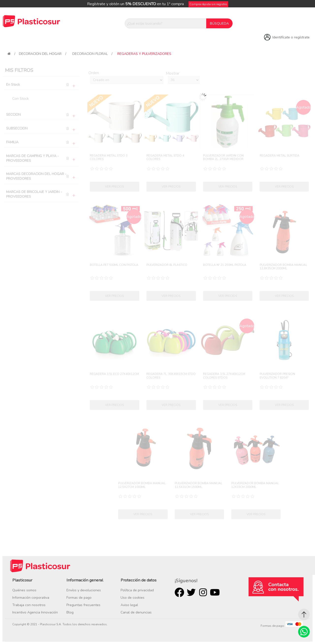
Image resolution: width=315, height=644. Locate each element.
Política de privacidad (137, 590)
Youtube (215, 592)
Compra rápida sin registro (208, 4)
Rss (203, 592)
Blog (70, 612)
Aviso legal (129, 605)
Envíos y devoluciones (84, 590)
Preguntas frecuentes (83, 605)
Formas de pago (79, 598)
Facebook (179, 592)
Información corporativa (31, 598)
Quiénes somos (24, 590)
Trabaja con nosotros (29, 605)
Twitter (191, 592)
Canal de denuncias (136, 612)
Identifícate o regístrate (291, 37)
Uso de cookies (133, 598)
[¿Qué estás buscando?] (166, 23)
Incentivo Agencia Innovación (35, 612)
